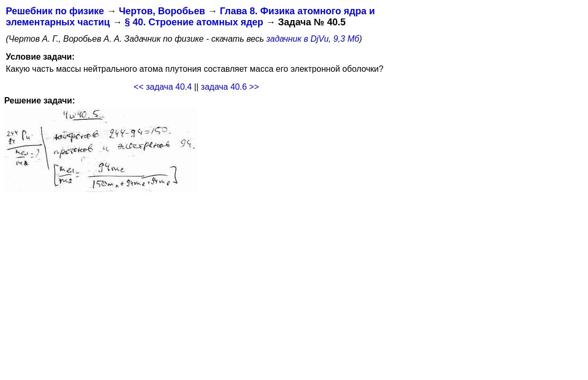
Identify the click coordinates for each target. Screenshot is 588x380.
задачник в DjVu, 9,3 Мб (313, 39)
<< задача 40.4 (163, 87)
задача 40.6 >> (230, 87)
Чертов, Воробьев (162, 11)
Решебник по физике (55, 11)
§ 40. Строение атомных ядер (194, 22)
